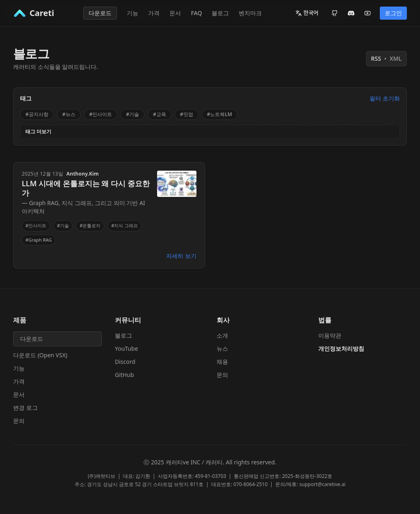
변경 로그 (25, 408)
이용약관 (330, 335)
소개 (222, 335)
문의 (19, 421)
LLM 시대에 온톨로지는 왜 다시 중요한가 (86, 188)
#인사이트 (101, 114)
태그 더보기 (38, 132)
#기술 (132, 114)
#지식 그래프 (124, 225)
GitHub (124, 375)
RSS (386, 59)
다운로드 (100, 13)
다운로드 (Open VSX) (40, 355)
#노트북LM (220, 114)
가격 (154, 13)
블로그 (220, 13)
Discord (125, 362)
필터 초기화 (385, 98)
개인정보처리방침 (341, 348)
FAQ (196, 13)
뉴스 (222, 348)
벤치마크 (250, 13)
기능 (132, 13)
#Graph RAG (39, 240)
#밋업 (187, 114)
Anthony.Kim (83, 174)
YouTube (127, 348)
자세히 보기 (181, 256)
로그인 (393, 13)
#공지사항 (37, 114)
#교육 (160, 114)
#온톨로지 (90, 225)
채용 (222, 362)
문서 (175, 13)
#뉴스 (69, 114)
